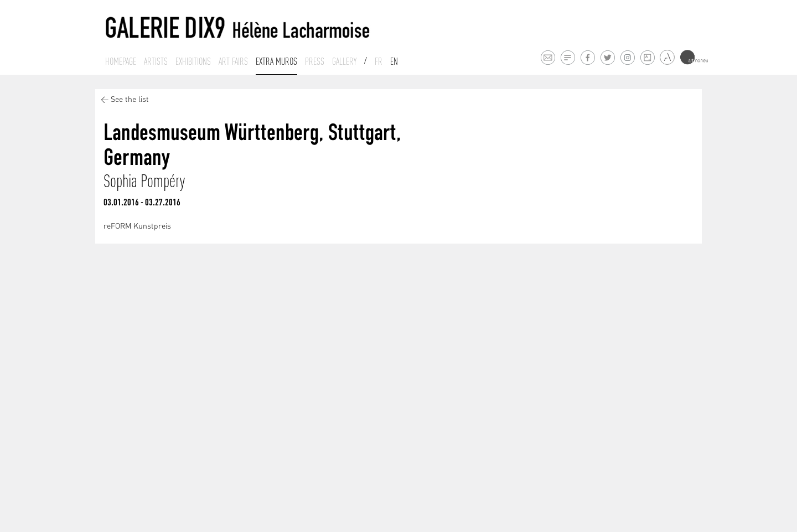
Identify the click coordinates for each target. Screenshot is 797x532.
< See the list (125, 100)
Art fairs (233, 61)
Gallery (344, 61)
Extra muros (276, 61)
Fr (379, 61)
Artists (156, 61)
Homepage (121, 61)
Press (315, 61)
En (394, 61)
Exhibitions (193, 61)
